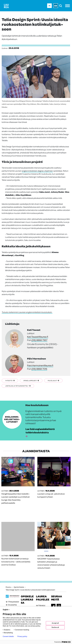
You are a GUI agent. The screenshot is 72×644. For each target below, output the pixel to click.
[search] (61, 6)
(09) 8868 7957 (39, 340)
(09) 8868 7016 (39, 369)
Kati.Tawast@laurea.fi (38, 337)
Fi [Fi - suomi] (49, 6)
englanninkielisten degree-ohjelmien (37, 171)
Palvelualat (54, 381)
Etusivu (9, 587)
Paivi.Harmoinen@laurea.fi (40, 365)
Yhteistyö (10, 381)
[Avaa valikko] (68, 6)
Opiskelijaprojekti (31, 381)
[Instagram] (59, 606)
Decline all (55, 627)
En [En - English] (56, 6)
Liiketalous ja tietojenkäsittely (18, 386)
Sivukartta (12, 605)
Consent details (8, 636)
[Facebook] (53, 606)
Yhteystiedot (14, 602)
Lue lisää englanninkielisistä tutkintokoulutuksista (40, 431)
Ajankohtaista (19, 587)
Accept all (55, 623)
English (6, 610)
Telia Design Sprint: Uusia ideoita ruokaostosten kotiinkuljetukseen (30, 590)
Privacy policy (22, 636)
